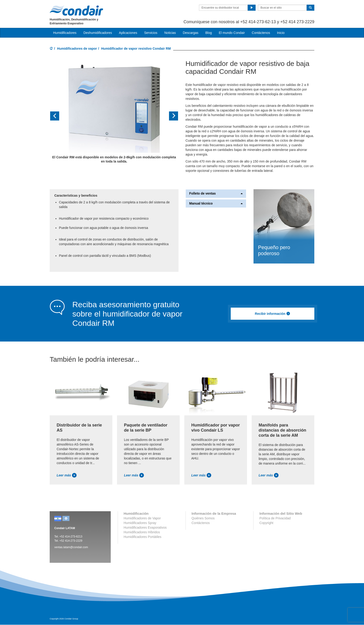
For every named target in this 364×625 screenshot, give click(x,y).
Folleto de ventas (216, 194)
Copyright (266, 523)
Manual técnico (216, 203)
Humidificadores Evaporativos (145, 527)
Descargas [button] (191, 33)
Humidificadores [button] (65, 33)
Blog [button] (208, 33)
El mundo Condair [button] (232, 33)
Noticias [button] (170, 33)
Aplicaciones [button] (128, 33)
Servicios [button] (151, 33)
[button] (59, 116)
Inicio (281, 33)
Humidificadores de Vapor (142, 518)
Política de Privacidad (275, 518)
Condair (76, 10)
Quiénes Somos (203, 518)
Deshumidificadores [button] (98, 33)
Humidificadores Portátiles (143, 537)
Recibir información (273, 314)
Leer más (67, 475)
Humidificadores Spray (140, 523)
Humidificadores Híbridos (142, 532)
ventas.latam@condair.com (71, 547)
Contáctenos (261, 33)
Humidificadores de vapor (77, 49)
